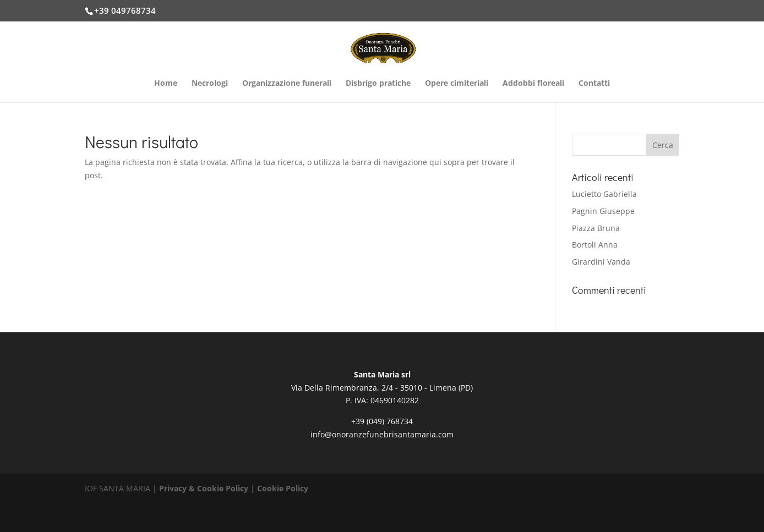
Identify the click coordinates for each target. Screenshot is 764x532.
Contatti (594, 84)
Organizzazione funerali (287, 84)
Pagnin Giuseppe (603, 211)
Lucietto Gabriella (604, 194)
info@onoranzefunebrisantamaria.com (382, 434)
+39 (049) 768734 (382, 421)
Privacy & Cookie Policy (204, 488)
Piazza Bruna (596, 228)
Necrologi (210, 84)
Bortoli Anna (595, 245)
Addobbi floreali (533, 84)
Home (166, 84)
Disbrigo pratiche (378, 84)
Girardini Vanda (601, 262)
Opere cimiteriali (457, 84)
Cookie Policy (283, 488)
